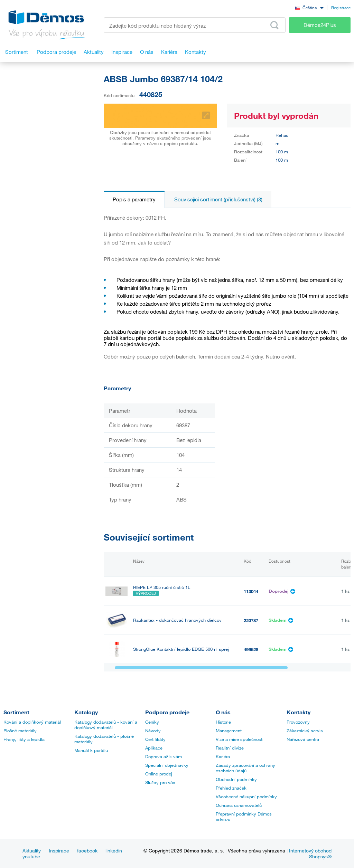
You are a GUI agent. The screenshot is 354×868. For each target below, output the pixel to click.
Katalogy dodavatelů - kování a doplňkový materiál (106, 725)
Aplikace (154, 748)
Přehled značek (231, 788)
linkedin (114, 851)
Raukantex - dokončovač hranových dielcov (177, 620)
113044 (251, 591)
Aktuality (32, 851)
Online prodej (159, 774)
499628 (251, 649)
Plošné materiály (20, 731)
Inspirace (59, 851)
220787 (251, 620)
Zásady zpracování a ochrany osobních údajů (245, 768)
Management (229, 731)
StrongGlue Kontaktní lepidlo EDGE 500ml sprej (181, 649)
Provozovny (298, 722)
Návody (153, 731)
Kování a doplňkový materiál (32, 722)
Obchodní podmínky (236, 779)
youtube (31, 856)
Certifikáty (155, 739)
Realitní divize (230, 748)
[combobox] (309, 7)
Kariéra (223, 756)
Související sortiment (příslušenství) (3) (218, 199)
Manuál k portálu (91, 750)
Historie (223, 722)
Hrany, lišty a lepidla (24, 739)
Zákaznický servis (305, 731)
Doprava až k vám (164, 756)
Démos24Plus (320, 25)
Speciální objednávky (167, 765)
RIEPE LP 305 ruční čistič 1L (162, 587)
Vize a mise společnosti (240, 739)
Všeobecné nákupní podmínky (246, 797)
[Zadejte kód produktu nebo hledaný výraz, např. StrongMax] (195, 25)
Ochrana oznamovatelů (239, 805)
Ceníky (152, 722)
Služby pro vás (160, 782)
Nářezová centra (303, 739)
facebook (87, 851)
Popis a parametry (134, 199)
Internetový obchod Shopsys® (310, 853)
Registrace (341, 8)
